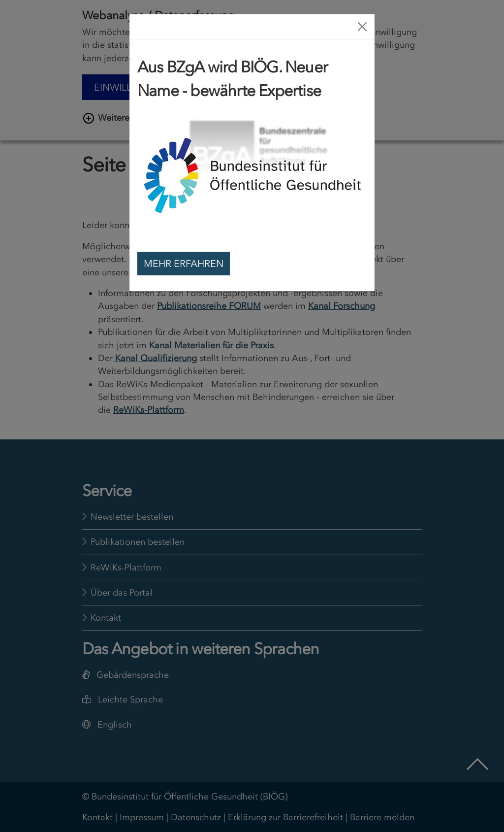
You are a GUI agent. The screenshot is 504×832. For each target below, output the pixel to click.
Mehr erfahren (184, 264)
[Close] (362, 27)
